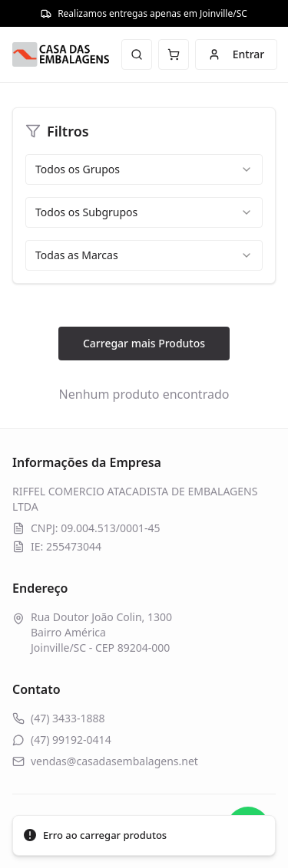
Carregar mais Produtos (144, 343)
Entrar (237, 54)
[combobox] (144, 169)
